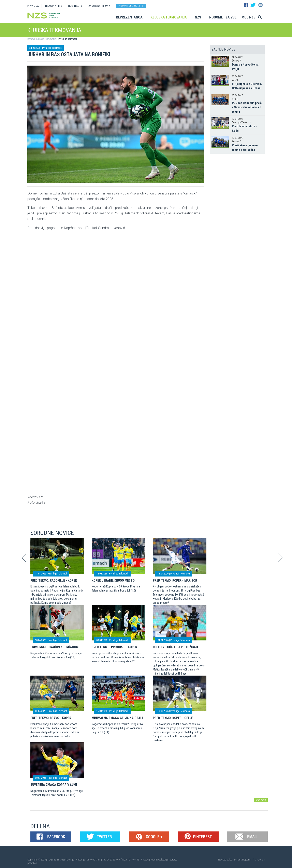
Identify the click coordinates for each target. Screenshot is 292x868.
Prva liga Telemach (68, 39)
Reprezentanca (129, 17)
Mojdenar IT (248, 860)
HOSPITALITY (75, 6)
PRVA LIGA (33, 6)
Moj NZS (249, 17)
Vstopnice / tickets (131, 6)
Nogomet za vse (223, 17)
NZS (198, 17)
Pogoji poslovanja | (160, 860)
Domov (31, 39)
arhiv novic (261, 800)
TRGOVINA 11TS (53, 6)
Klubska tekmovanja (169, 17)
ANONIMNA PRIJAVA (99, 6)
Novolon (261, 860)
